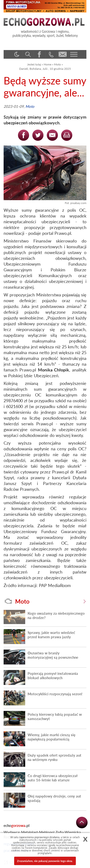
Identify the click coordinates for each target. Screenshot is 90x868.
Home (48, 64)
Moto (57, 64)
